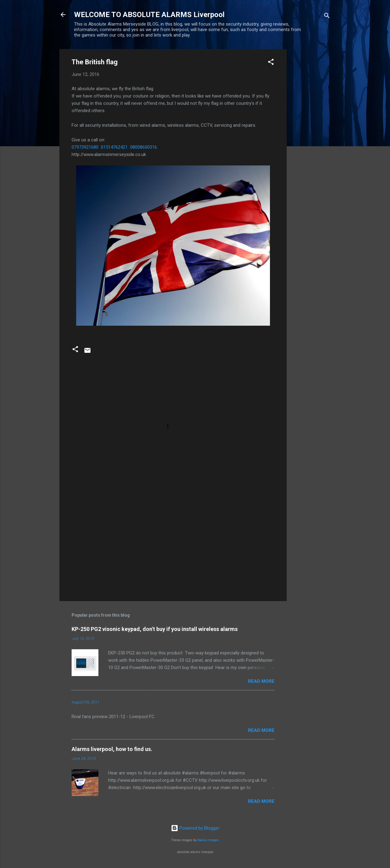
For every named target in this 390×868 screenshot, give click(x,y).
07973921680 (85, 147)
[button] (271, 63)
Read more (261, 681)
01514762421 (114, 147)
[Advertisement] (311, 140)
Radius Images (208, 840)
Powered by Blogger (195, 828)
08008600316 (144, 147)
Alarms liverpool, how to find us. (112, 749)
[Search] (327, 17)
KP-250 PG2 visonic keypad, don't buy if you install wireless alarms (155, 629)
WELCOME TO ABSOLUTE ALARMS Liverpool (149, 15)
